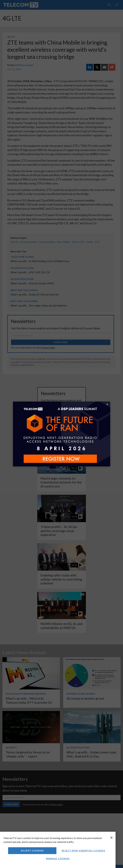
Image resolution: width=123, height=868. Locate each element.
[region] (58, 850)
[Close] (111, 838)
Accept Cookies (32, 851)
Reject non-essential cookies (83, 851)
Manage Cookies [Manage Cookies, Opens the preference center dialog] (58, 859)
